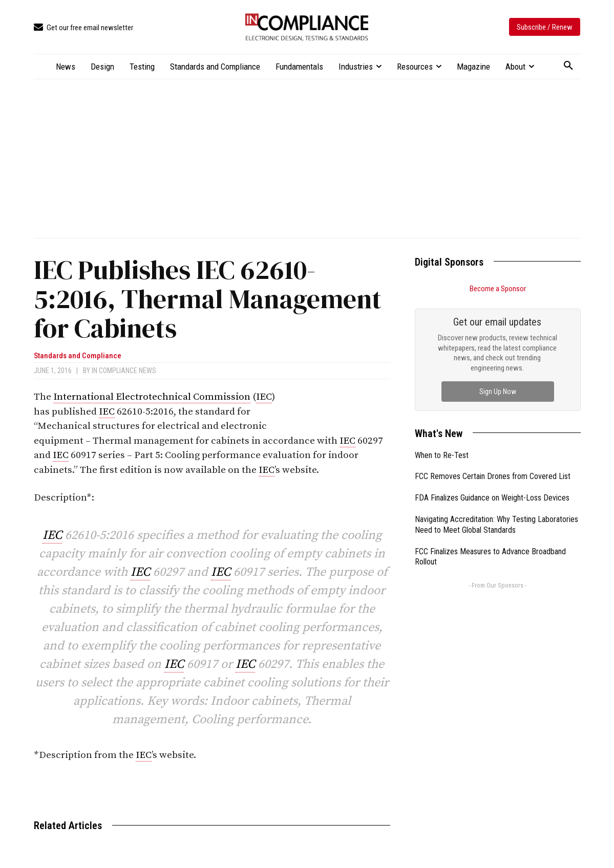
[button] (568, 66)
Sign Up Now (498, 392)
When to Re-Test (442, 455)
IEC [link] (264, 397)
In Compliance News (124, 371)
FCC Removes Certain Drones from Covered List (493, 476)
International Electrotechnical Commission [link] (152, 397)
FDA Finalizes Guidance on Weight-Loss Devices (492, 498)
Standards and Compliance (78, 356)
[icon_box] (83, 28)
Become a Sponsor (498, 289)
